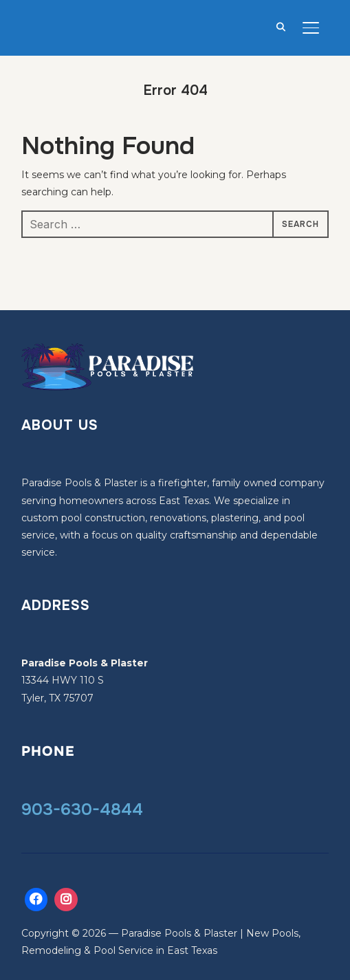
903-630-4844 (82, 809)
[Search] (281, 26)
